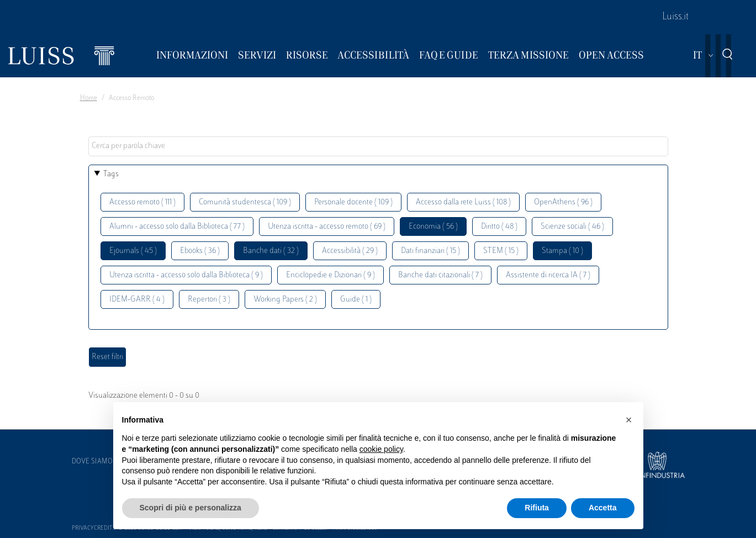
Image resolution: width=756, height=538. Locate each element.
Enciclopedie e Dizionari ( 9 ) (331, 275)
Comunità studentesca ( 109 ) (245, 202)
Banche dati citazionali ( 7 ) (440, 275)
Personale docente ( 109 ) (353, 202)
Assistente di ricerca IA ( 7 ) (548, 275)
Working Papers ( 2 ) (285, 300)
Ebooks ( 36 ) (200, 251)
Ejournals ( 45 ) (133, 251)
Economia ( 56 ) (433, 227)
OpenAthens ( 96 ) (563, 202)
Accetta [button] (603, 508)
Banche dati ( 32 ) (271, 251)
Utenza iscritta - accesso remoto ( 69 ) (327, 227)
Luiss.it (675, 17)
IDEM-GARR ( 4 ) (137, 300)
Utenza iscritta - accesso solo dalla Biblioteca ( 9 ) (186, 275)
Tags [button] (111, 174)
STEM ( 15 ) (501, 251)
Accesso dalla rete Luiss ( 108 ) (463, 202)
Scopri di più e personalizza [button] (191, 508)
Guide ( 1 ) (356, 300)
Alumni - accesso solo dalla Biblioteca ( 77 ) (177, 227)
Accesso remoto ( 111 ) (142, 202)
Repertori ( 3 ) (209, 300)
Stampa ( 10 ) (562, 251)
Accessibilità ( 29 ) (350, 251)
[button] (629, 420)
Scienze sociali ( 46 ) (572, 227)
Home (89, 98)
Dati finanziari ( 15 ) (430, 251)
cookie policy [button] (381, 449)
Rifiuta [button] (537, 508)
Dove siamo (92, 462)
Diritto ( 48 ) (499, 227)
